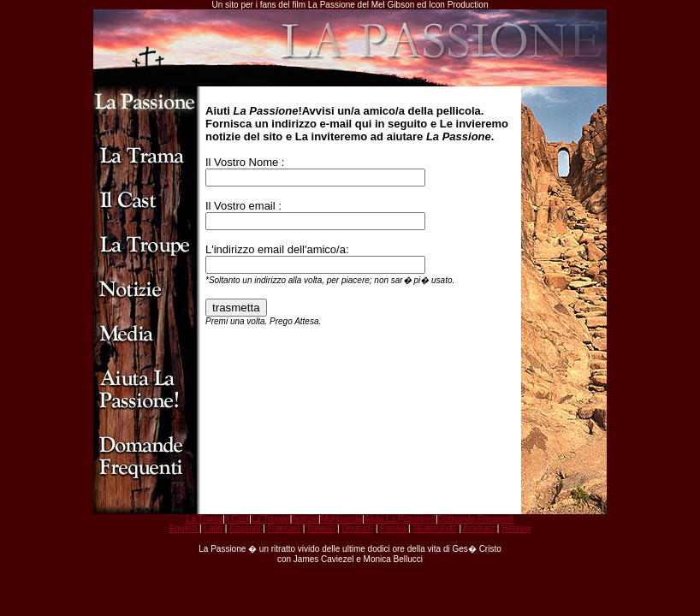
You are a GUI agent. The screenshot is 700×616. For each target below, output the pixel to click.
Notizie (305, 519)
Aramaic (479, 528)
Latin (213, 528)
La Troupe (271, 519)
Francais (284, 528)
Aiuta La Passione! (400, 519)
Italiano (321, 528)
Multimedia (341, 519)
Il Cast (237, 519)
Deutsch (357, 528)
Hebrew (516, 528)
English (183, 528)
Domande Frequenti (476, 519)
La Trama (205, 519)
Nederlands (434, 528)
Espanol (245, 528)
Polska (393, 528)
